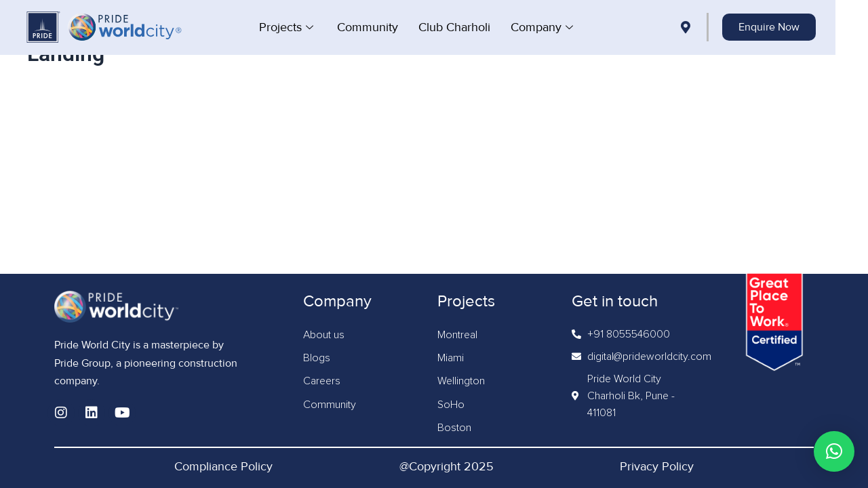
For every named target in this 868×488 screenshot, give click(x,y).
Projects (304, 27)
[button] (834, 451)
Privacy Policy (657, 466)
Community (384, 27)
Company (560, 27)
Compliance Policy (223, 466)
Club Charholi (471, 27)
